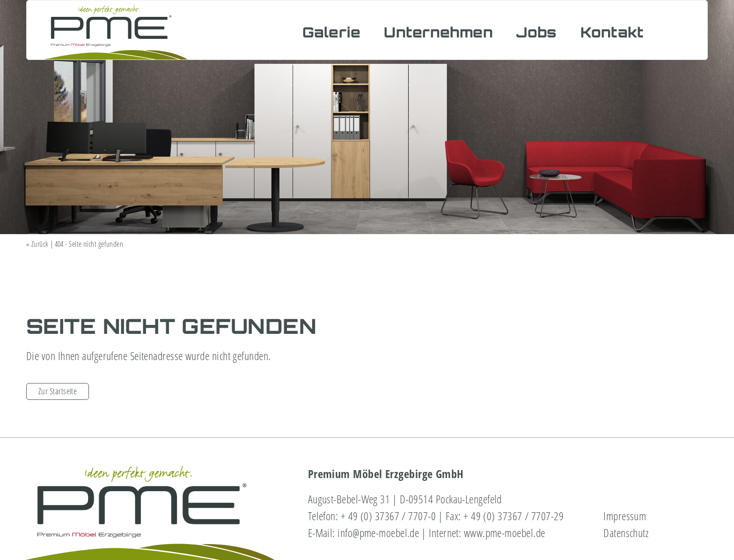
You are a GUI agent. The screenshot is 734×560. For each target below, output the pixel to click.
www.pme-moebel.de (505, 533)
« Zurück (37, 244)
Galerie (331, 32)
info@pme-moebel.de (378, 533)
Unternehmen (438, 32)
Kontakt (612, 32)
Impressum (625, 516)
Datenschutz (626, 533)
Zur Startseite (58, 391)
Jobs (537, 32)
